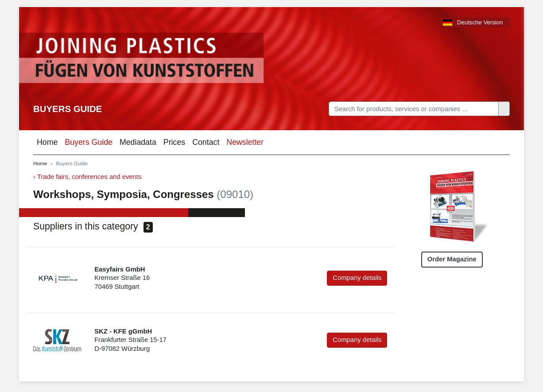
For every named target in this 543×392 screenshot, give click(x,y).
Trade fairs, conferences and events (89, 177)
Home (47, 142)
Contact (206, 142)
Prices (174, 142)
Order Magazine (452, 259)
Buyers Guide (68, 109)
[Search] (414, 109)
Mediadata (138, 142)
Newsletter (245, 142)
